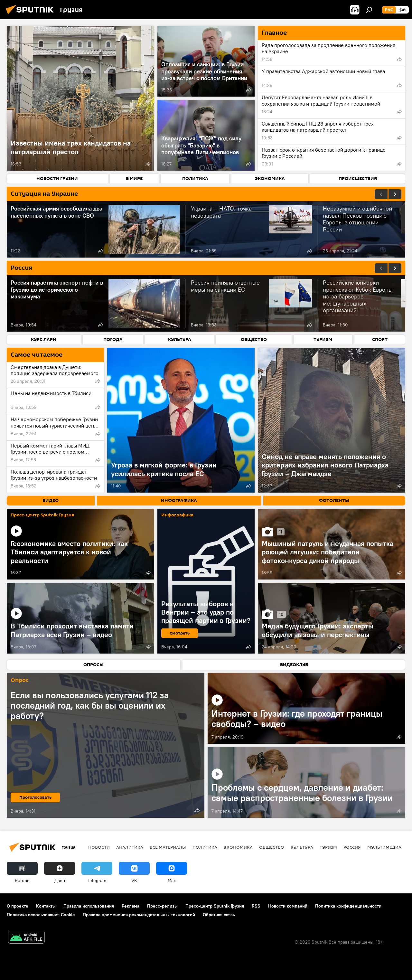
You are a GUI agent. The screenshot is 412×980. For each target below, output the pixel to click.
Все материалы (168, 847)
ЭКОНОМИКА (238, 847)
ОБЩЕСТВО (272, 847)
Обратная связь (219, 915)
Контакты (46, 906)
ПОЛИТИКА (205, 847)
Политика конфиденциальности (348, 906)
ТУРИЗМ (328, 847)
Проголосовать (35, 797)
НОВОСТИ (99, 847)
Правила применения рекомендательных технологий (139, 915)
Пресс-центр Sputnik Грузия (42, 515)
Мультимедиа (384, 847)
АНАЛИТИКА (130, 847)
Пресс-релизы (162, 906)
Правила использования (89, 906)
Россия (352, 847)
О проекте (18, 906)
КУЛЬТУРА (302, 847)
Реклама (131, 906)
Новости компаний (288, 906)
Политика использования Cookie (41, 915)
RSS (256, 906)
